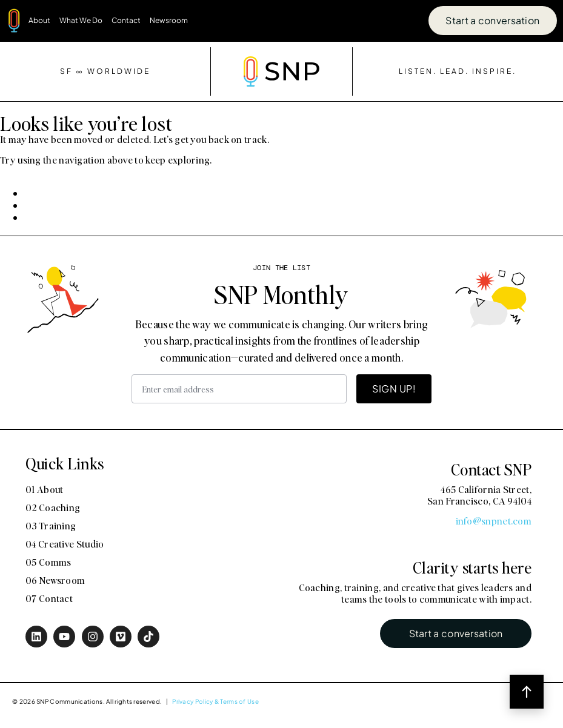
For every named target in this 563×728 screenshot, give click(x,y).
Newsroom (169, 20)
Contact (126, 20)
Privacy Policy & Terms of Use (215, 701)
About (39, 20)
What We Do (81, 20)
